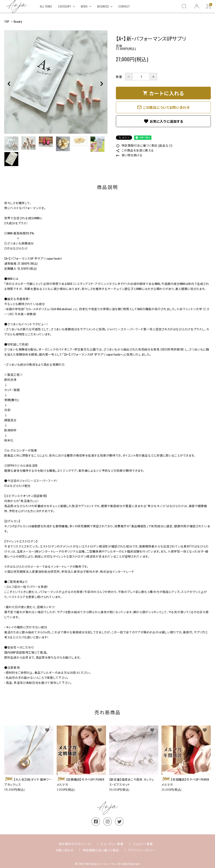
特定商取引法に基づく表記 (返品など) (144, 145)
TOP (7, 21)
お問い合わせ (65, 850)
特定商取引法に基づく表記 (101, 850)
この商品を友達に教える (135, 150)
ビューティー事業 (112, 844)
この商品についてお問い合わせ (163, 107)
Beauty (18, 21)
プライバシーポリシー (142, 850)
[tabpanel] (56, 82)
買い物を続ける (129, 155)
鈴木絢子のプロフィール (75, 844)
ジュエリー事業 (143, 844)
